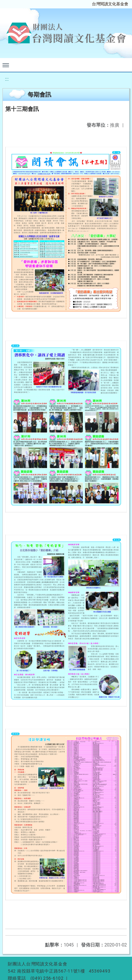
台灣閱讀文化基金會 (110, 4)
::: (7, 79)
